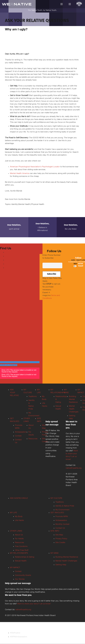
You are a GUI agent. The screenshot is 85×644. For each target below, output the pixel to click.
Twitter (8, 256)
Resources (19, 543)
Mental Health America (20, 174)
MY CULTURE (56, 498)
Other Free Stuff (22, 550)
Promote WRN (62, 517)
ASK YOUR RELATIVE (14, 393)
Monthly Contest (62, 524)
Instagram (9, 264)
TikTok (8, 268)
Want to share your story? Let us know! (34, 604)
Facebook (9, 253)
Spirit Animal (14, 229)
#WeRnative (15, 633)
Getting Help (61, 565)
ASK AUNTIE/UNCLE (19, 498)
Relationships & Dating (25, 557)
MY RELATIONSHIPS (19, 553)
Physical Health (38, 205)
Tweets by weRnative (9, 316)
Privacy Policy (61, 539)
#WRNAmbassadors (18, 637)
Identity (14, 205)
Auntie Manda (24, 199)
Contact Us (60, 528)
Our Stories (20, 579)
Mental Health (24, 205)
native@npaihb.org (74, 468)
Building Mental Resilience (67, 557)
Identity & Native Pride (65, 506)
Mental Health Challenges (66, 561)
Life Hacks (19, 521)
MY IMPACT (15, 568)
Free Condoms (21, 547)
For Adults (19, 539)
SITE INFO (55, 531)
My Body (19, 517)
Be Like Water (71, 229)
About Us (19, 535)
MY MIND (55, 553)
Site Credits (60, 543)
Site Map (59, 535)
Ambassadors (61, 521)
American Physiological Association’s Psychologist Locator (35, 167)
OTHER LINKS (16, 531)
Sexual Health (21, 561)
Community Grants (23, 575)
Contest (18, 572)
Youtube (8, 260)
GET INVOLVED (57, 513)
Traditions (60, 502)
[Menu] (62, 4)
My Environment (62, 510)
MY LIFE (14, 513)
